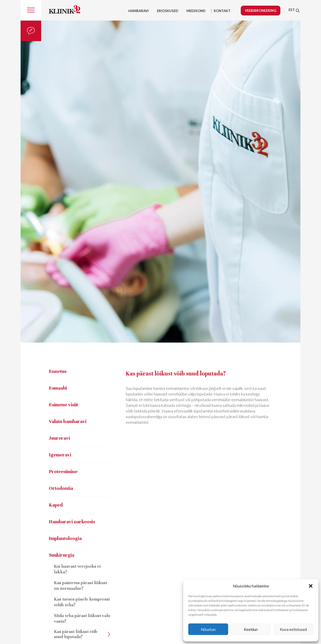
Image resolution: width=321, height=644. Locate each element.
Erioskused (168, 11)
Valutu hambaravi (68, 421)
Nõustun (208, 629)
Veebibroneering (261, 11)
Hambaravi (139, 11)
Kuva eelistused (293, 629)
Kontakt (222, 11)
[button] (311, 586)
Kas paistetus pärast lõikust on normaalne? (81, 586)
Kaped (56, 505)
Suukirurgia (62, 555)
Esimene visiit (64, 405)
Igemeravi (60, 455)
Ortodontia (61, 488)
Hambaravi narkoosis (72, 522)
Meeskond (196, 11)
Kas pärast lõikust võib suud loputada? (76, 634)
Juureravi (59, 438)
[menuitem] (292, 10)
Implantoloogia (65, 538)
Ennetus (58, 371)
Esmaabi (58, 388)
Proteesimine (63, 471)
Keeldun (251, 629)
